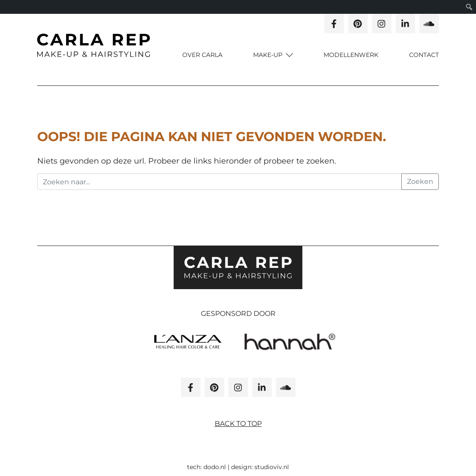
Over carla (202, 55)
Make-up (269, 55)
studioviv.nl (272, 467)
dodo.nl (215, 467)
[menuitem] (469, 7)
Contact (424, 55)
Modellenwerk (351, 55)
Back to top (238, 424)
